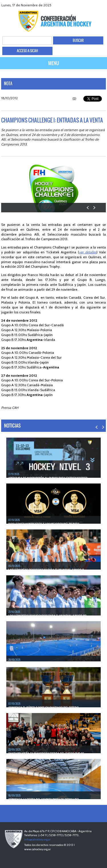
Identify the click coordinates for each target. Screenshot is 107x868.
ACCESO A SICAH (27, 51)
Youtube (95, 5)
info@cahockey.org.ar (38, 839)
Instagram (102, 5)
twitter (88, 5)
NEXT (94, 208)
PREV (88, 208)
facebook (81, 5)
